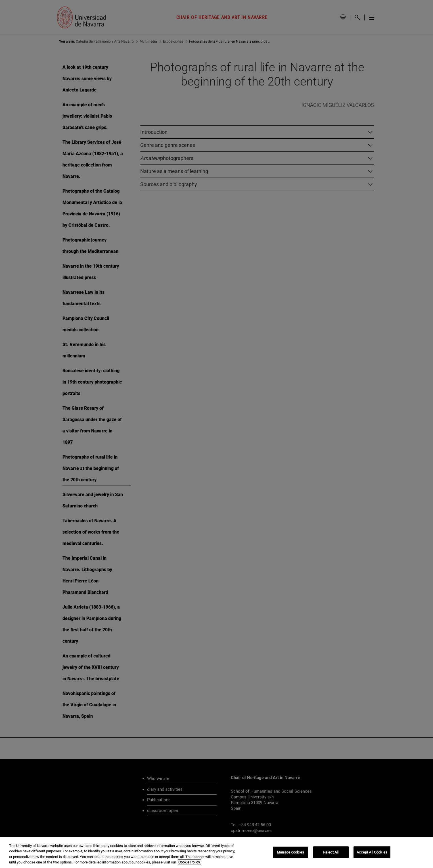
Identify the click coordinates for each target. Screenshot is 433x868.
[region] (216, 853)
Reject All (331, 852)
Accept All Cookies (372, 852)
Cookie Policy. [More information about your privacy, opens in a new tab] (189, 862)
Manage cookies (290, 852)
